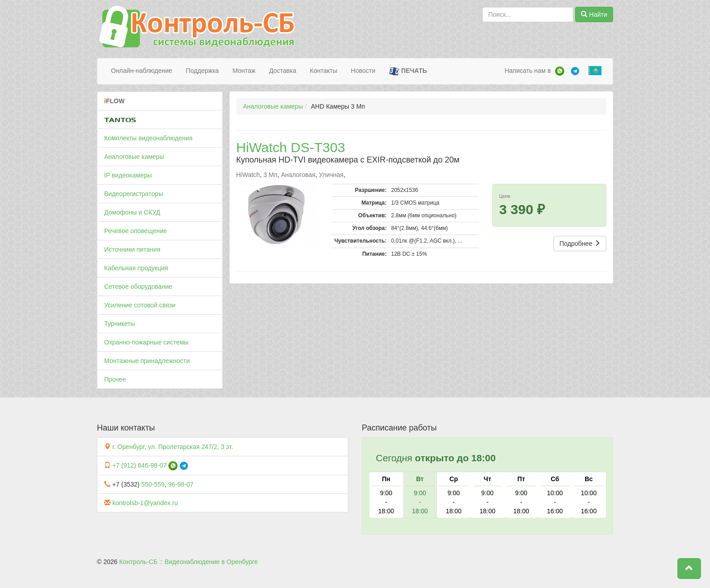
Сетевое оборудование (138, 287)
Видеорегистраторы (134, 194)
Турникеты (120, 324)
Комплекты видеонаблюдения (148, 138)
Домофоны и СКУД (132, 212)
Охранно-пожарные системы (146, 342)
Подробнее (580, 244)
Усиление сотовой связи (140, 305)
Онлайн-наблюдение (142, 71)
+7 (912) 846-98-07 (139, 465)
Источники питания (132, 249)
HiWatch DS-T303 (291, 147)
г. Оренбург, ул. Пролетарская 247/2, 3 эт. (173, 447)
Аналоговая (298, 175)
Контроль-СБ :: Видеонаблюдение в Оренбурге (188, 562)
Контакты (323, 71)
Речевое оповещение (136, 231)
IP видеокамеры (128, 175)
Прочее (115, 379)
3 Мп (271, 175)
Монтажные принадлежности (147, 361)
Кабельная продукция (136, 268)
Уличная (331, 175)
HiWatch (248, 175)
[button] (689, 569)
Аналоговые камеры (134, 157)
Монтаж (244, 71)
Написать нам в (528, 71)
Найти (594, 14)
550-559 (153, 484)
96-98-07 (181, 484)
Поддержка (202, 71)
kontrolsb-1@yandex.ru (145, 503)
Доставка (283, 71)
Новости (363, 71)
